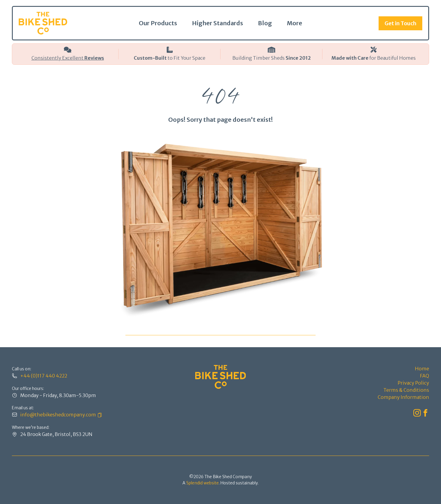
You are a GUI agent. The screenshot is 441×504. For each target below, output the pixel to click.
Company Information (403, 397)
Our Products (158, 23)
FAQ (425, 376)
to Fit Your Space (170, 58)
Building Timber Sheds (272, 58)
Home (422, 369)
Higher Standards (218, 23)
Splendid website (203, 483)
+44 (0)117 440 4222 (44, 376)
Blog (265, 23)
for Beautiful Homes (374, 58)
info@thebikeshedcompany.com (58, 415)
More (294, 23)
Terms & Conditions (406, 390)
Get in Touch (400, 23)
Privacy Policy (413, 383)
